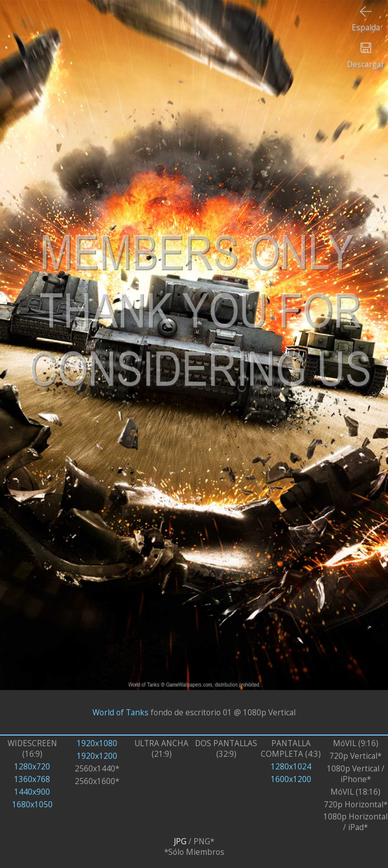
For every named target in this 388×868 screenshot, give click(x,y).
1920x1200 (97, 756)
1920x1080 (97, 743)
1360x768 (32, 779)
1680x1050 (32, 805)
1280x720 (32, 767)
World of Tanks (120, 713)
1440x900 (32, 792)
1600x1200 (291, 779)
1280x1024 (291, 767)
